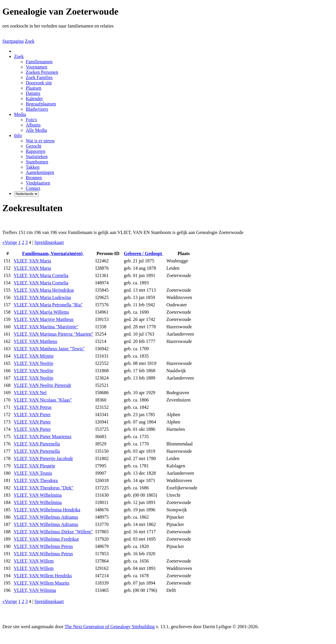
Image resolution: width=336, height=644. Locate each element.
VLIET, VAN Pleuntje (35, 466)
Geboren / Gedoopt (143, 253)
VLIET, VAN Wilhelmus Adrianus (46, 517)
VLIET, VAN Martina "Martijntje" (46, 327)
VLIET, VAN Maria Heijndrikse (44, 290)
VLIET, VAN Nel (30, 393)
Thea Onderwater (74, 637)
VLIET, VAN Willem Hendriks (43, 576)
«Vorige (10, 242)
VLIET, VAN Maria (32, 261)
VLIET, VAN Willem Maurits (42, 583)
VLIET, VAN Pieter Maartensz (43, 437)
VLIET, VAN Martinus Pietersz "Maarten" (54, 334)
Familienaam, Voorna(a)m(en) (53, 253)
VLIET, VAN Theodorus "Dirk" (44, 488)
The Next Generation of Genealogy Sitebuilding (110, 627)
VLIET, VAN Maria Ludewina (42, 297)
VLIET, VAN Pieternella (37, 444)
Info (18, 135)
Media (20, 114)
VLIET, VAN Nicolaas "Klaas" (43, 400)
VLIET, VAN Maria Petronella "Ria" (48, 305)
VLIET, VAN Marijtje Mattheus (44, 319)
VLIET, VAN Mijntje (34, 356)
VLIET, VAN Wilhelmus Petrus (43, 546)
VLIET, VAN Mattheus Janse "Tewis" (49, 349)
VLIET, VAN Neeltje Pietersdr (42, 385)
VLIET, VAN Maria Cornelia (41, 275)
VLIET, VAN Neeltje (34, 363)
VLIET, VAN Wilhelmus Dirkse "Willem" (53, 532)
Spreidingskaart (49, 242)
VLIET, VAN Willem (34, 561)
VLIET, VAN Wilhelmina (38, 495)
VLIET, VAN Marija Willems (41, 312)
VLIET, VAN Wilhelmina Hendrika (47, 510)
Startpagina (13, 41)
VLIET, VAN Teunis (33, 473)
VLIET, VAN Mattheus (36, 341)
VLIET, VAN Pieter (32, 415)
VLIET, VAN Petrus (33, 407)
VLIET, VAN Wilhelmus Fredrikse (46, 539)
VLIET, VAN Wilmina (35, 590)
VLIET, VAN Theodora (36, 480)
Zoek (30, 41)
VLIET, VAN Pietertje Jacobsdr (43, 458)
